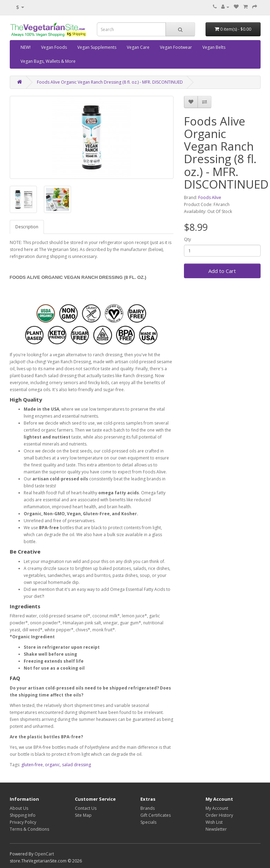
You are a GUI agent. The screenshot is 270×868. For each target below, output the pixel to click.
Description (27, 227)
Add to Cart (222, 271)
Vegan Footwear (176, 47)
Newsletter (216, 829)
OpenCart (44, 854)
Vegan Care (138, 47)
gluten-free (32, 765)
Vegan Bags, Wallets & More (48, 61)
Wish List (214, 822)
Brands (148, 808)
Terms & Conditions (29, 829)
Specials (148, 822)
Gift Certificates (156, 815)
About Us (19, 808)
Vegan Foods (54, 47)
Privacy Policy (23, 822)
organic (52, 765)
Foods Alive (210, 197)
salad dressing (76, 765)
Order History (219, 815)
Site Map (83, 815)
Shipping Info (23, 815)
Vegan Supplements (97, 47)
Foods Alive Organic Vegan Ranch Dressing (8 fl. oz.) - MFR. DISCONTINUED (110, 82)
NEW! (26, 47)
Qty (187, 239)
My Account (217, 808)
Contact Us (86, 808)
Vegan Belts (214, 47)
